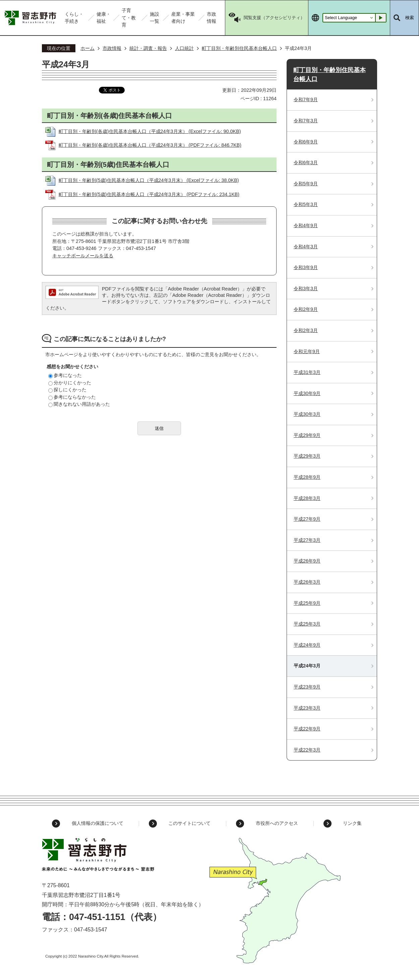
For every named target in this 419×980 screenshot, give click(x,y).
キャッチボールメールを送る (83, 256)
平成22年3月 (307, 750)
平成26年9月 (307, 561)
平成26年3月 (307, 582)
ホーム (87, 48)
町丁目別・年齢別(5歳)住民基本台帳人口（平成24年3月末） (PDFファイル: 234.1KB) (149, 194)
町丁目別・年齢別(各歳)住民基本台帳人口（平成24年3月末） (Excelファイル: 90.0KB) (150, 131)
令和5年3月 (306, 204)
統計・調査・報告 (148, 48)
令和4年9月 (306, 225)
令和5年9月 (306, 184)
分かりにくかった (70, 383)
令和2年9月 (306, 309)
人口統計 (184, 48)
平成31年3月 (307, 372)
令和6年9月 (306, 142)
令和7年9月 (306, 100)
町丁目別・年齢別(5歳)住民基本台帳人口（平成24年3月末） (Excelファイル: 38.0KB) (149, 180)
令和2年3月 (306, 330)
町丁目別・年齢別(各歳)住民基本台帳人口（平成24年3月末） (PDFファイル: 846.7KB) (150, 145)
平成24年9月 (307, 645)
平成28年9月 (307, 477)
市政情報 (112, 48)
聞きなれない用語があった (79, 404)
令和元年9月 (307, 351)
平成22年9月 (307, 729)
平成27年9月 (307, 519)
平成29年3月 (307, 456)
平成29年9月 (307, 435)
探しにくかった (67, 390)
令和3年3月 (306, 288)
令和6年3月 (306, 162)
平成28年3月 (307, 498)
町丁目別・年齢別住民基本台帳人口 (239, 48)
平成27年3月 (307, 540)
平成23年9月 (307, 687)
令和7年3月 (306, 121)
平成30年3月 (307, 414)
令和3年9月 (306, 267)
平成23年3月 (307, 708)
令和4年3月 (306, 247)
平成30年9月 (307, 393)
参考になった (65, 375)
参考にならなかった (72, 397)
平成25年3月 (307, 624)
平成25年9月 (307, 603)
